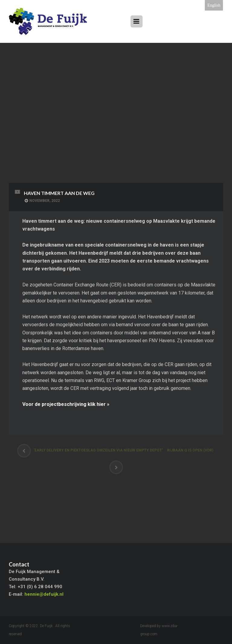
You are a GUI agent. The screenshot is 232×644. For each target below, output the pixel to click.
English (214, 5)
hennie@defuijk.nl (44, 594)
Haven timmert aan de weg (59, 193)
